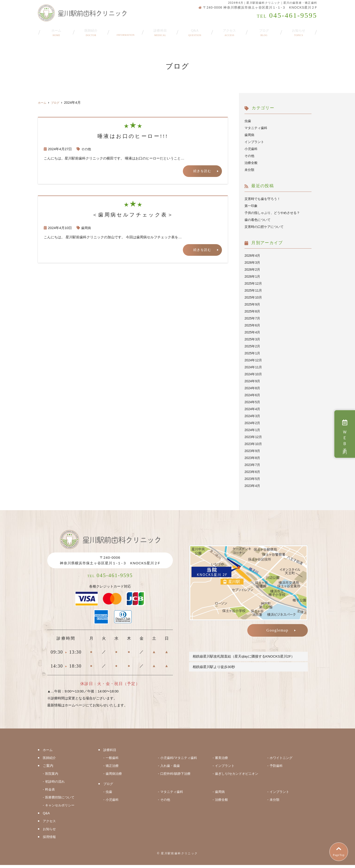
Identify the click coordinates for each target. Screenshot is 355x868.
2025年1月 (253, 353)
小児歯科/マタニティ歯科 (180, 761)
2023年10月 (254, 444)
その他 (86, 149)
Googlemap (277, 630)
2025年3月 (253, 339)
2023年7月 (253, 465)
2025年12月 (254, 283)
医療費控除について (61, 800)
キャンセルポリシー (61, 808)
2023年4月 (253, 486)
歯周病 (86, 228)
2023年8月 (253, 458)
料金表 (50, 792)
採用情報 (50, 840)
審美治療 (222, 761)
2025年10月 (254, 297)
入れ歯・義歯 (171, 769)
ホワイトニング (282, 761)
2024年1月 (253, 430)
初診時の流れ (56, 784)
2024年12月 (254, 360)
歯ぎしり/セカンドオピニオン (238, 777)
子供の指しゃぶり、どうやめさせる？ (274, 213)
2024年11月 (254, 367)
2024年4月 (253, 409)
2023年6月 (253, 472)
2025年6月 (253, 325)
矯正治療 (113, 769)
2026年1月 (253, 276)
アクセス (229, 31)
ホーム (56, 31)
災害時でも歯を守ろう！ (264, 199)
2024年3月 (253, 416)
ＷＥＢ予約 (345, 434)
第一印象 (251, 206)
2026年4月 (253, 255)
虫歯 (248, 121)
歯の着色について (258, 220)
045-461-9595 (110, 577)
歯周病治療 (114, 777)
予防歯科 (277, 769)
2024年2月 (253, 423)
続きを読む (202, 171)
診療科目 (160, 31)
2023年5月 (253, 479)
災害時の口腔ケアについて (265, 227)
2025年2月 (253, 346)
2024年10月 (254, 374)
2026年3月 (253, 262)
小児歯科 (251, 149)
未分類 (250, 170)
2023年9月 (253, 451)
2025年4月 (253, 332)
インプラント (255, 142)
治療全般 (251, 163)
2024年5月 (253, 402)
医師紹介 (91, 31)
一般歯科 (113, 761)
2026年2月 (253, 269)
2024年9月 (253, 381)
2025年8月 (253, 311)
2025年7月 (253, 318)
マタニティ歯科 (257, 128)
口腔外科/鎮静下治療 (176, 777)
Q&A (195, 31)
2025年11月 (254, 290)
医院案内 (52, 777)
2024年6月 (253, 395)
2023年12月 (254, 437)
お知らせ (299, 31)
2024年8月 (253, 388)
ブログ (264, 31)
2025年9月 (253, 304)
